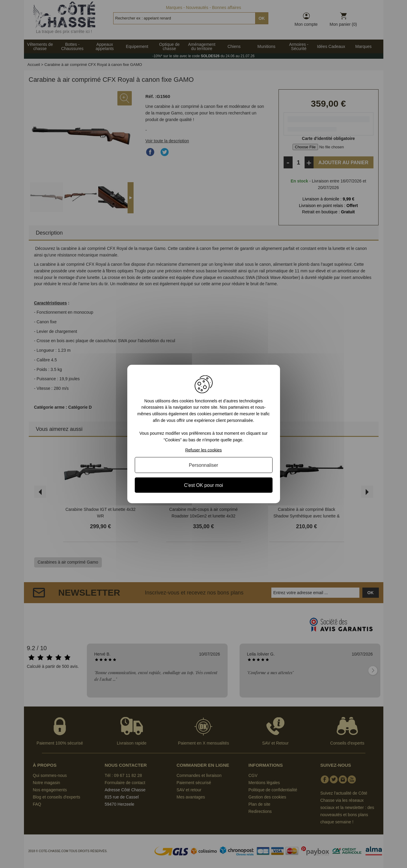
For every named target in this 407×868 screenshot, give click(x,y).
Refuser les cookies (203, 450)
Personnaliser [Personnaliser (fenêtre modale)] (204, 465)
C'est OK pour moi (203, 485)
